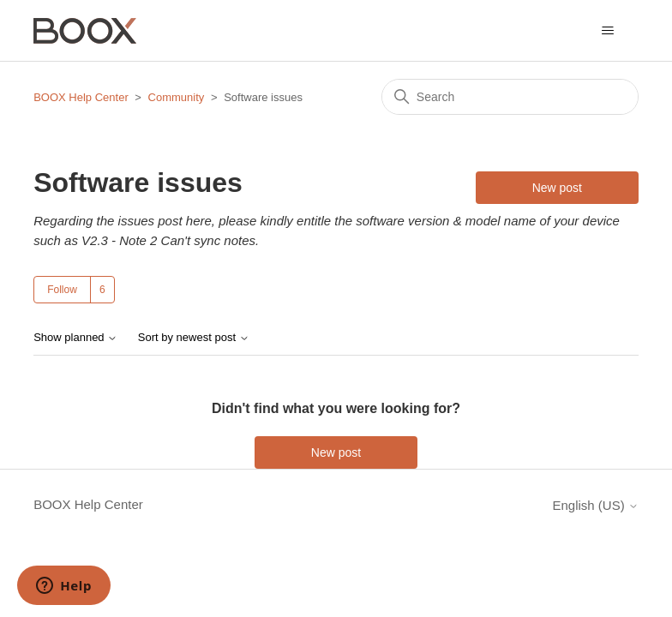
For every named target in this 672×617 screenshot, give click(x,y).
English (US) (595, 505)
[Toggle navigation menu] (608, 31)
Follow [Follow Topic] (62, 290)
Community (177, 97)
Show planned (75, 338)
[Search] (510, 97)
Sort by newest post (194, 338)
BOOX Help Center (81, 97)
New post (557, 188)
